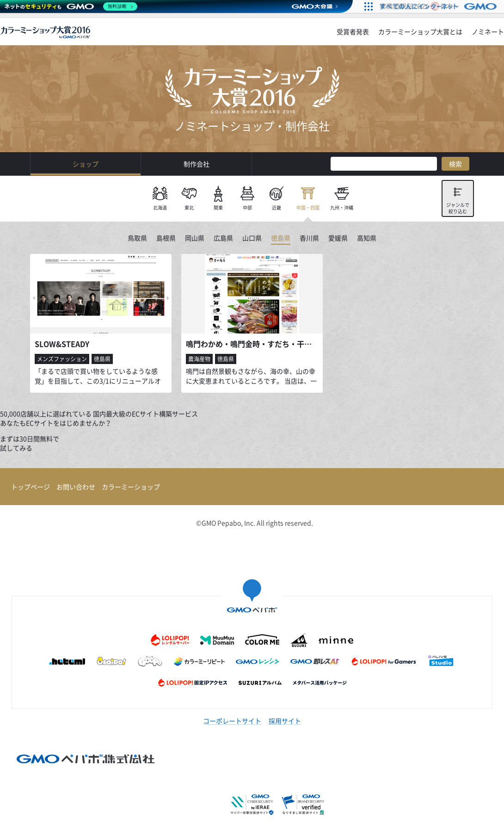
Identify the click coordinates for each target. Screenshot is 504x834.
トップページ (31, 487)
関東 (218, 207)
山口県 (252, 238)
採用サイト (285, 721)
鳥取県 (137, 238)
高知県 (367, 238)
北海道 (160, 207)
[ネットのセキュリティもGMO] (71, 6)
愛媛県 (338, 238)
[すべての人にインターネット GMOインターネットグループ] (439, 6)
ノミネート (488, 31)
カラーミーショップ (131, 487)
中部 (247, 207)
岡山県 (195, 238)
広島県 (223, 238)
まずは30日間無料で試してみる (30, 443)
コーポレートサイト (232, 721)
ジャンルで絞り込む (458, 208)
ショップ (86, 164)
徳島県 (281, 238)
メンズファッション (62, 359)
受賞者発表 (353, 31)
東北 (189, 207)
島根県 (166, 238)
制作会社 (197, 164)
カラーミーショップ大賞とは (420, 31)
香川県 (309, 238)
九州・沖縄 (342, 207)
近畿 (277, 207)
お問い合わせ (76, 487)
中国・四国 (308, 207)
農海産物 (199, 359)
